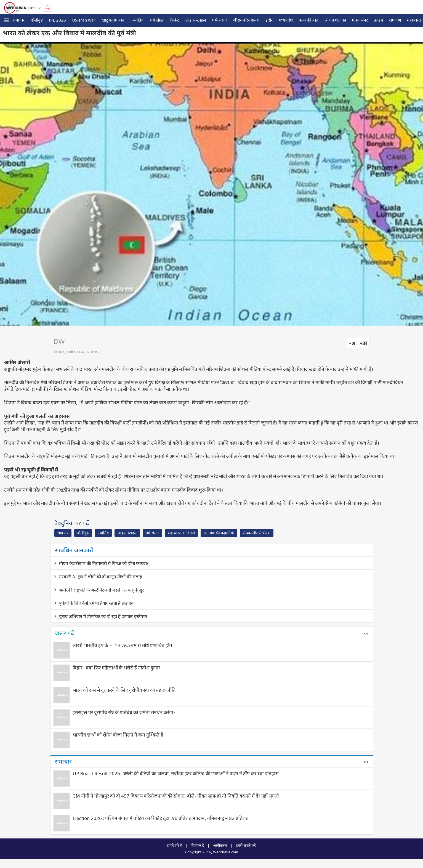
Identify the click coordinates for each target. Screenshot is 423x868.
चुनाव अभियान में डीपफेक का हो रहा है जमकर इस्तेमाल (103, 616)
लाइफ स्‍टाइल (196, 20)
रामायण (395, 20)
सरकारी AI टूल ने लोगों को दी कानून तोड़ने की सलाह (100, 577)
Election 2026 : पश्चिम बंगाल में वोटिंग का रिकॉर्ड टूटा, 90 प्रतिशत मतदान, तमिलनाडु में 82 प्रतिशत (161, 818)
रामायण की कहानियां (219, 533)
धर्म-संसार (220, 20)
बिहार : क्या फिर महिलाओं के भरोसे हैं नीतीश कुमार (116, 668)
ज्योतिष (138, 20)
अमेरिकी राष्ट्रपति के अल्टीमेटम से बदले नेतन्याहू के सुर (101, 590)
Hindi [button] (33, 8)
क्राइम (378, 20)
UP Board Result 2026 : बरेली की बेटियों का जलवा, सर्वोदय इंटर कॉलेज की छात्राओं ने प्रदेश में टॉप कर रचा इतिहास (175, 773)
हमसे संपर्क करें (246, 845)
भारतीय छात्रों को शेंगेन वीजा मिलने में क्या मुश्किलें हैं (118, 735)
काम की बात (309, 20)
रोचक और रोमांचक (257, 533)
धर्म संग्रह (157, 20)
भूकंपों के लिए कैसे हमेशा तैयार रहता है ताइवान (96, 603)
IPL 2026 (57, 20)
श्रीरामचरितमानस (246, 20)
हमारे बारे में (175, 845)
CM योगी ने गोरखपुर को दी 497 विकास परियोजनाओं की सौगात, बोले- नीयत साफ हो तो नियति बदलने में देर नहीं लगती (176, 796)
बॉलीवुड (37, 20)
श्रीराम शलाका (335, 20)
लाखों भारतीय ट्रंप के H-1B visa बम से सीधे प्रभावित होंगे (122, 645)
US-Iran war (84, 20)
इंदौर (269, 20)
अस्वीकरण (220, 845)
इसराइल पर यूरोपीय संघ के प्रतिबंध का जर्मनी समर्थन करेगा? (124, 712)
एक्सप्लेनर (360, 20)
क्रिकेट (174, 20)
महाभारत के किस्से (181, 533)
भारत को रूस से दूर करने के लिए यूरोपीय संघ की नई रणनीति (124, 690)
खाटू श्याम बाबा (114, 20)
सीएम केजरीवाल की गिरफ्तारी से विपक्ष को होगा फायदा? (104, 563)
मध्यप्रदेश (286, 20)
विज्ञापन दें (198, 845)
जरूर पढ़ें (65, 633)
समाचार (19, 20)
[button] (6, 20)
